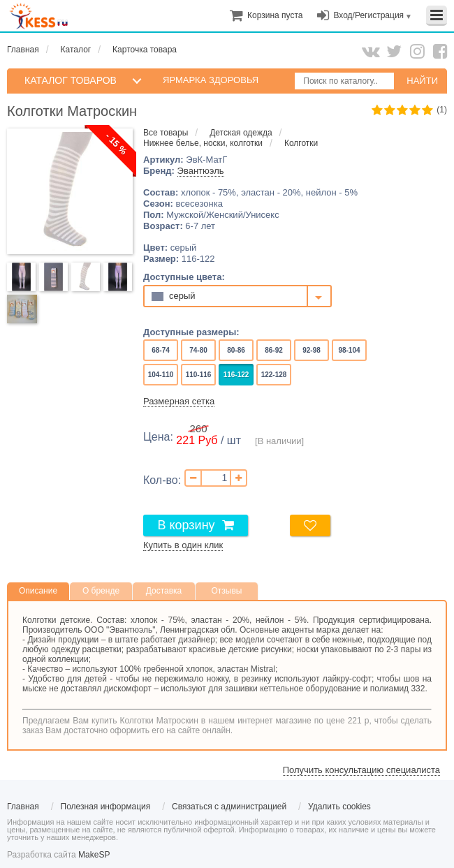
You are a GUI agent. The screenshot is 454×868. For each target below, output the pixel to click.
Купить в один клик (183, 545)
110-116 (198, 375)
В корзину (186, 525)
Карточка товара (145, 50)
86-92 (273, 350)
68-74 (160, 350)
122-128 (274, 375)
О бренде (101, 591)
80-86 (236, 350)
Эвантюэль (201, 171)
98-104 (350, 350)
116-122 (236, 375)
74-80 (198, 350)
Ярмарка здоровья (211, 80)
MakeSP (94, 855)
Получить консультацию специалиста (361, 770)
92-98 (311, 350)
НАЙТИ (422, 81)
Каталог (76, 50)
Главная (23, 50)
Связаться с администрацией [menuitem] (229, 807)
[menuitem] (275, 15)
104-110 (161, 375)
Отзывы (227, 591)
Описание (38, 591)
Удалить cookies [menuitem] (339, 807)
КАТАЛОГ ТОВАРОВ (71, 80)
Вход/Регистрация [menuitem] (368, 15)
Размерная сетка (179, 401)
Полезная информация (106, 807)
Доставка (164, 591)
